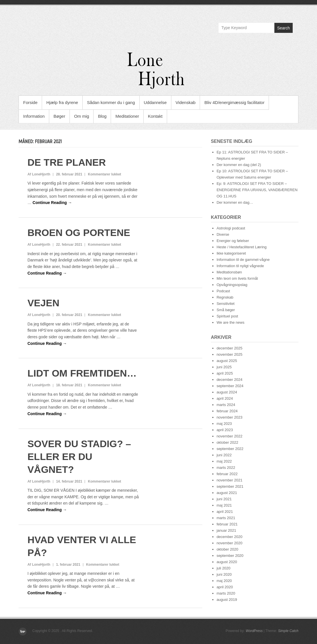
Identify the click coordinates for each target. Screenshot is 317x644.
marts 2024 (226, 405)
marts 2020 (226, 593)
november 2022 (229, 436)
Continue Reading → (52, 203)
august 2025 (227, 361)
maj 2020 (224, 581)
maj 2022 (224, 461)
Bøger (59, 116)
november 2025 (229, 354)
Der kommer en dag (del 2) (239, 165)
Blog (102, 116)
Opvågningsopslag (232, 285)
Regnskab (225, 297)
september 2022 (230, 449)
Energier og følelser (233, 241)
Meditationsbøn (229, 272)
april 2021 (225, 512)
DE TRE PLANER (67, 162)
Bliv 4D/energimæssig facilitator (234, 102)
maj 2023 (224, 424)
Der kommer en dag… (235, 202)
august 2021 (227, 493)
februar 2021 (227, 524)
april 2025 (225, 373)
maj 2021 (224, 505)
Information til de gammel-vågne (243, 260)
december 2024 (229, 380)
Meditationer (127, 116)
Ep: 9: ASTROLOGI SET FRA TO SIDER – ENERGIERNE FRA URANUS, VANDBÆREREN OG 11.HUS (257, 190)
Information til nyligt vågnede (240, 266)
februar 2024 (227, 411)
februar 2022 (227, 474)
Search (284, 28)
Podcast (223, 291)
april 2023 (225, 430)
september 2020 (230, 556)
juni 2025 (224, 367)
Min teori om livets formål (237, 278)
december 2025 (229, 348)
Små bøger (226, 310)
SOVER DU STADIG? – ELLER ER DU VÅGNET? (79, 457)
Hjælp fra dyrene (62, 102)
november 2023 (229, 417)
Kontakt (155, 116)
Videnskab (186, 102)
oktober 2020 (227, 549)
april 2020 (225, 587)
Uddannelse (155, 102)
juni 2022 (224, 455)
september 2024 (230, 386)
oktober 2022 (227, 442)
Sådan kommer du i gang (111, 102)
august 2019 (227, 600)
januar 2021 (226, 530)
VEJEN (43, 303)
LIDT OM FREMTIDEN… (82, 373)
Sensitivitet (226, 304)
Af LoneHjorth (39, 174)
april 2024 (225, 398)
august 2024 (227, 392)
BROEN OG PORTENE (79, 233)
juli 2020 (223, 568)
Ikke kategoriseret (231, 253)
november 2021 (229, 480)
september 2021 (230, 486)
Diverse (223, 234)
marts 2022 (226, 468)
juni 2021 (224, 499)
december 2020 (229, 537)
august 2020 (227, 562)
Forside (30, 102)
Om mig (82, 116)
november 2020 (229, 543)
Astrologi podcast (231, 228)
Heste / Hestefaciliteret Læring (242, 247)
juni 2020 (224, 574)
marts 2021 (226, 518)
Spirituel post (227, 316)
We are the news (230, 322)
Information (34, 116)
